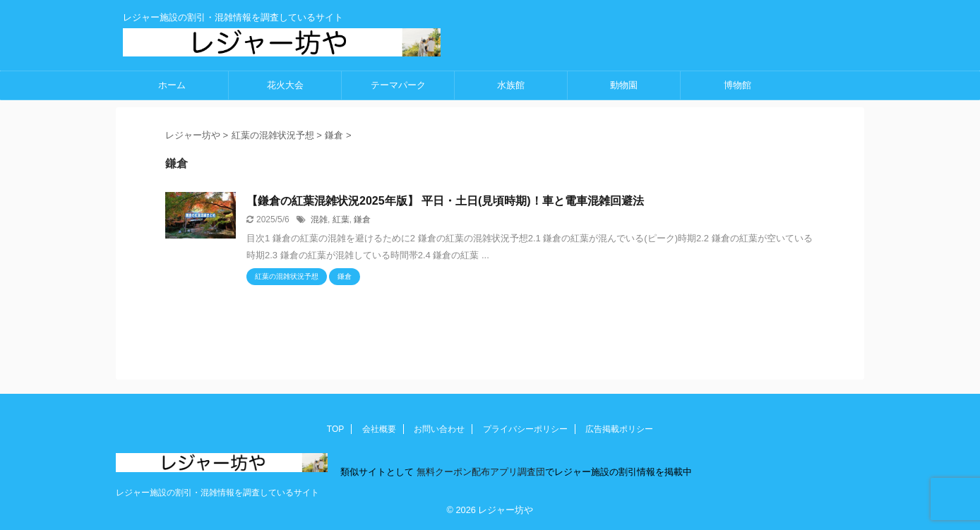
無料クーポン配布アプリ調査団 (479, 472)
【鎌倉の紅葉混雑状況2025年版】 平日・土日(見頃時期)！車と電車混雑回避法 (445, 201)
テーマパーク (398, 85)
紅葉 (341, 219)
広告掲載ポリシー (619, 429)
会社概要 (379, 429)
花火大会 (285, 85)
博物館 (737, 85)
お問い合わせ (439, 429)
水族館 (511, 85)
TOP (335, 429)
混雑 (319, 219)
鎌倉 (362, 219)
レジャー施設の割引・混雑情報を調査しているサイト (217, 493)
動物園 (624, 85)
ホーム (172, 85)
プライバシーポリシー (525, 429)
